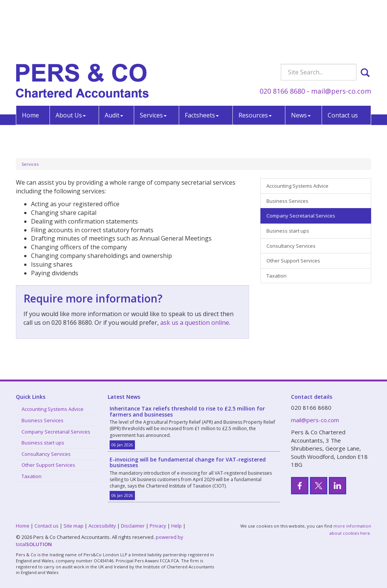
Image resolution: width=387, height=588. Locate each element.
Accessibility (102, 526)
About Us (71, 60)
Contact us (343, 60)
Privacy (158, 526)
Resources (255, 60)
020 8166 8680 (282, 35)
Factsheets (202, 60)
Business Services (287, 201)
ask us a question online (195, 323)
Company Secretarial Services (301, 216)
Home (30, 60)
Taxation (276, 276)
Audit (114, 60)
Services (153, 60)
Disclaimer (133, 526)
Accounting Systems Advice (297, 186)
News (301, 60)
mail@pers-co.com (341, 35)
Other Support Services (293, 261)
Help (176, 526)
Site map (74, 526)
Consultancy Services (291, 246)
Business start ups (288, 231)
